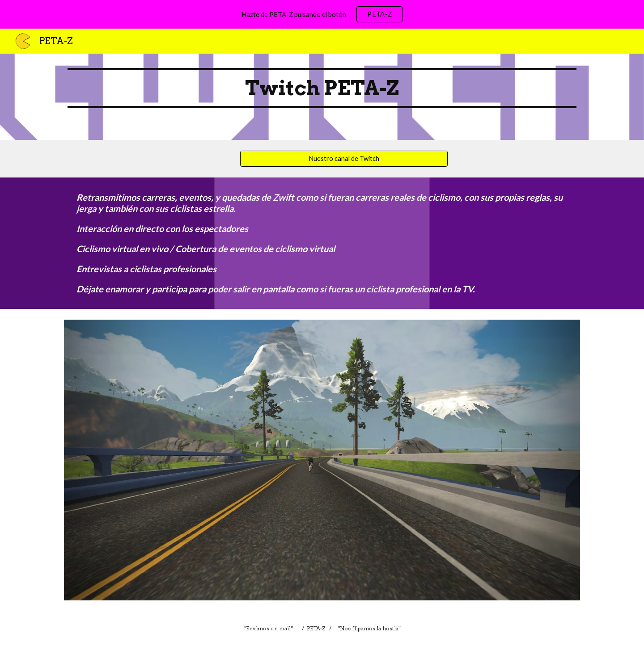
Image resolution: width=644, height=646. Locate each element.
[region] (322, 14)
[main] (322, 97)
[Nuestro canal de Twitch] (344, 159)
